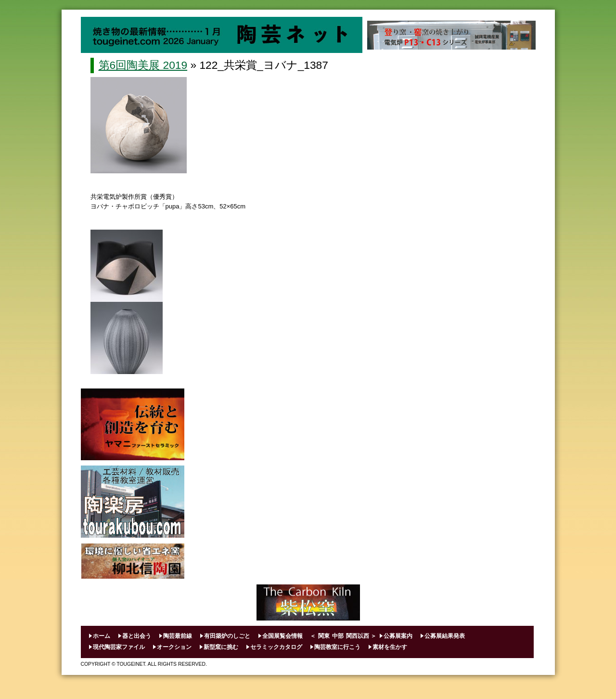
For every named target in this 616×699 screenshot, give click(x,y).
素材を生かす (390, 647)
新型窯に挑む (221, 647)
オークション (174, 647)
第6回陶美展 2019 (143, 65)
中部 (338, 636)
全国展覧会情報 (282, 636)
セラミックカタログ (276, 647)
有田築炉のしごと (227, 636)
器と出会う (137, 636)
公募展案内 (398, 636)
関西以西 (358, 636)
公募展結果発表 (445, 636)
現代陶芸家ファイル (119, 647)
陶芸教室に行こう (337, 647)
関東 (324, 636)
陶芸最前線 (178, 636)
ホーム (102, 636)
